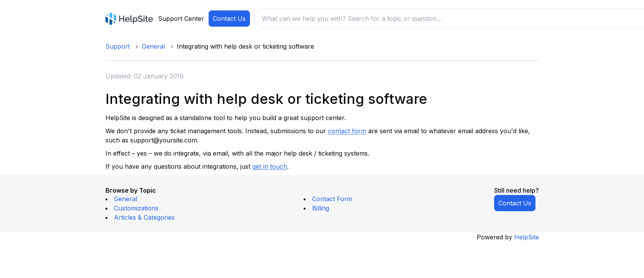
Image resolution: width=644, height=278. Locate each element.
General (153, 46)
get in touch (270, 166)
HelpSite (527, 237)
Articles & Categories (144, 217)
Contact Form (332, 199)
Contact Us (229, 19)
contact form (347, 131)
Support (118, 46)
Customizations (136, 208)
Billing (321, 208)
